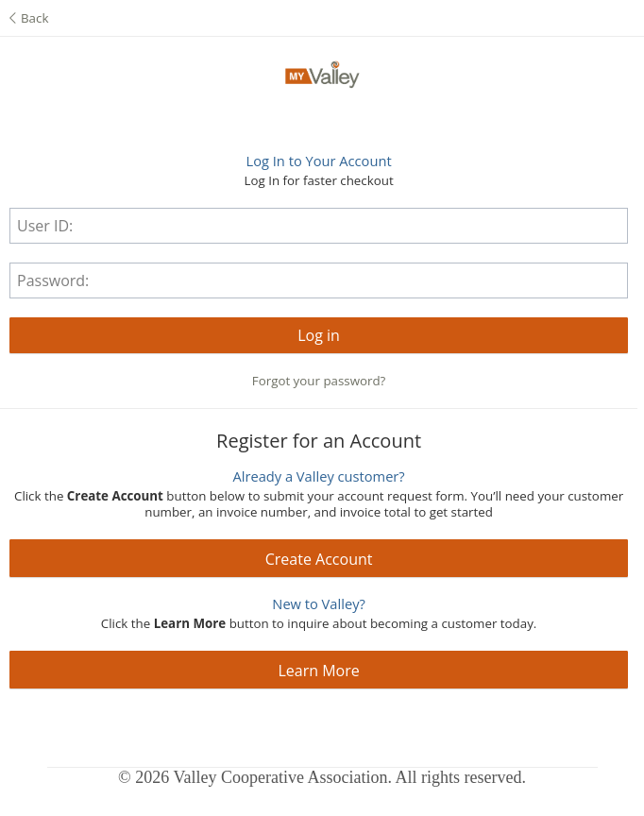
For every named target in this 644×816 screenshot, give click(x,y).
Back (29, 18)
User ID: (45, 226)
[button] (319, 335)
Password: (53, 280)
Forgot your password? (319, 381)
